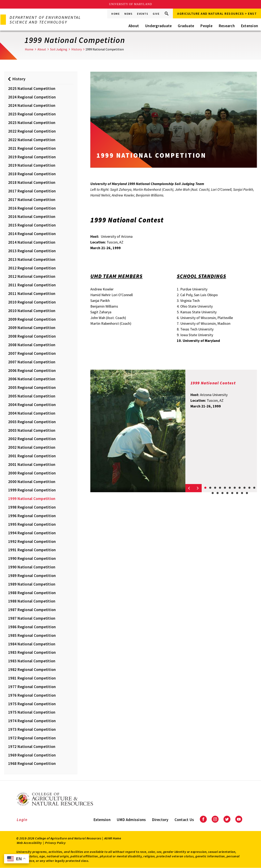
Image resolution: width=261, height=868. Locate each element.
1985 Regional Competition (32, 635)
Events (143, 14)
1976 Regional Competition (32, 695)
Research (227, 26)
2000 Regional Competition (32, 473)
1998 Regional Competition (32, 507)
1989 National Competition (32, 584)
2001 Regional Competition (32, 456)
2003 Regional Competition (32, 422)
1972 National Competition (32, 746)
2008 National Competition (32, 345)
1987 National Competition (32, 618)
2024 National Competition (32, 105)
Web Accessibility (29, 843)
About (134, 26)
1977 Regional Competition (32, 687)
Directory (160, 820)
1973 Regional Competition (32, 729)
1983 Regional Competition (32, 652)
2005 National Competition (32, 396)
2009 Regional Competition (32, 319)
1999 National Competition (32, 499)
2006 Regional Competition (32, 370)
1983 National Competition (32, 661)
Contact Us (184, 820)
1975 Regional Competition (32, 704)
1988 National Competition (32, 601)
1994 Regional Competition (32, 533)
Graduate (186, 26)
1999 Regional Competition (32, 490)
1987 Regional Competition (32, 610)
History (77, 49)
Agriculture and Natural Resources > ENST (217, 13)
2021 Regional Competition (32, 148)
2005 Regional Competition (32, 387)
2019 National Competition (32, 165)
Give (156, 14)
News (128, 14)
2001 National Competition (32, 464)
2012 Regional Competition (32, 268)
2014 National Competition (32, 242)
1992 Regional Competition (32, 541)
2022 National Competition (32, 140)
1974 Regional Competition (32, 721)
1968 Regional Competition (32, 763)
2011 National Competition (32, 293)
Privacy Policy (55, 843)
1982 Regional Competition (32, 669)
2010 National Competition (32, 311)
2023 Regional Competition (32, 114)
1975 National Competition (32, 712)
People (206, 26)
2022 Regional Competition (32, 131)
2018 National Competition (32, 182)
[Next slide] (198, 488)
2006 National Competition (32, 379)
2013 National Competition (32, 259)
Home (116, 14)
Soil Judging (59, 49)
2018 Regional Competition (32, 174)
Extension (249, 26)
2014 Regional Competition (32, 234)
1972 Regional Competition (32, 738)
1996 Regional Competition (32, 516)
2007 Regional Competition (32, 353)
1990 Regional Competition (32, 558)
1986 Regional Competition (32, 627)
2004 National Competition (32, 413)
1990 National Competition (32, 567)
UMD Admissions (131, 820)
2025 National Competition (32, 88)
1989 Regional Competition (32, 576)
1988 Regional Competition (32, 593)
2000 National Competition (32, 482)
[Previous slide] (189, 488)
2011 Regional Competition (32, 285)
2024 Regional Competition (32, 97)
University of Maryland (131, 4)
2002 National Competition (32, 447)
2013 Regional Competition (32, 251)
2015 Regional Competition (32, 225)
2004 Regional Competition (32, 405)
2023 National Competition (32, 123)
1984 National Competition (32, 644)
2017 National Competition (32, 200)
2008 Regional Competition (32, 336)
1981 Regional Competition (32, 678)
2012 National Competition (32, 276)
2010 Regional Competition (32, 302)
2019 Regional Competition (32, 157)
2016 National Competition (32, 216)
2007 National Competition (32, 362)
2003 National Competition (32, 430)
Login (22, 820)
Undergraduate (158, 26)
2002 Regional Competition (32, 439)
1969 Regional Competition (32, 755)
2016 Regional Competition (32, 208)
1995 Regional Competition (32, 524)
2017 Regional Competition (32, 191)
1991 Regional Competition (32, 550)
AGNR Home (113, 838)
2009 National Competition (32, 328)
